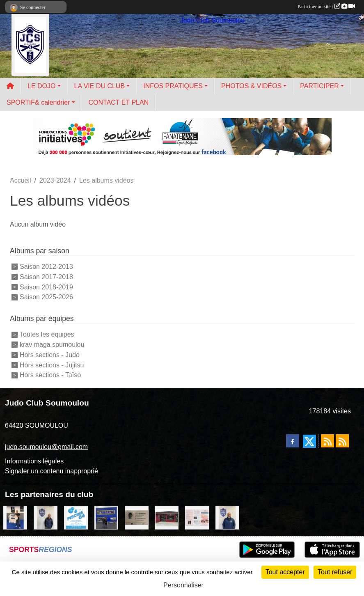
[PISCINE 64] (76, 517)
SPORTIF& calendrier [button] (38, 102)
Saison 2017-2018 (46, 277)
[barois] (137, 517)
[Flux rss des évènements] (342, 441)
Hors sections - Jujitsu (52, 365)
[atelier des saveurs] (167, 517)
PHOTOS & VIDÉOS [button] (251, 86)
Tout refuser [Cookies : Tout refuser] (335, 572)
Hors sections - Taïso (50, 375)
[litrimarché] (106, 517)
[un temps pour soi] (197, 517)
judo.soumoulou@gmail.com (46, 447)
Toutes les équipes (47, 334)
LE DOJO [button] (41, 86)
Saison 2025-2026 (46, 297)
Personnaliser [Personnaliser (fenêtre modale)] (183, 585)
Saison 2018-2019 (46, 287)
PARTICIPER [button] (319, 86)
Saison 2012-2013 (46, 267)
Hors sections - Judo (50, 355)
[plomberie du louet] (227, 517)
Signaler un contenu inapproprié (52, 471)
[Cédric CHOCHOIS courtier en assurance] (46, 517)
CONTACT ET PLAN (119, 102)
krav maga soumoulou (52, 345)
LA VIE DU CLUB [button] (100, 86)
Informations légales (34, 461)
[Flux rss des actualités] (327, 441)
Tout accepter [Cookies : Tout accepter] (285, 572)
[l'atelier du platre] (15, 517)
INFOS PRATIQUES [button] (173, 86)
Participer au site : (326, 7)
